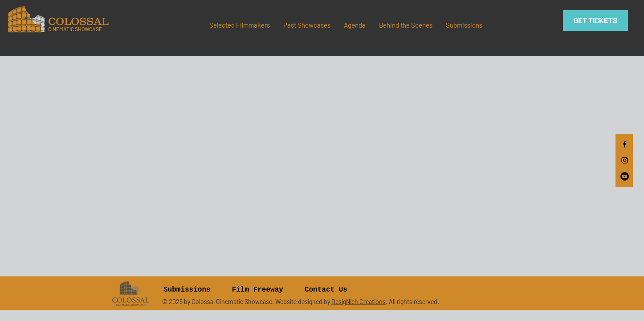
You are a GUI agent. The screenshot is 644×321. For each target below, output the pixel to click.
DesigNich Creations (359, 302)
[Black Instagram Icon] (625, 160)
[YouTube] (625, 176)
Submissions (187, 290)
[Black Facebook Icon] (625, 144)
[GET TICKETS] (595, 21)
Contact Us (326, 290)
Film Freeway (258, 290)
